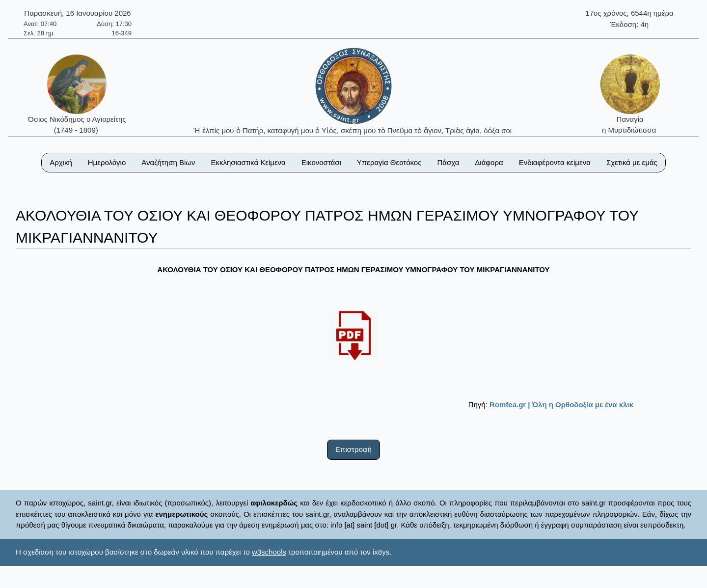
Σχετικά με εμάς (632, 162)
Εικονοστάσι (321, 162)
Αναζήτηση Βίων (168, 162)
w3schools (269, 552)
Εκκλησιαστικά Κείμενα (248, 162)
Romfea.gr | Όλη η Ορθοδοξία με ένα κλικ (561, 405)
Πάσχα (448, 162)
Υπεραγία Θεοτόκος (389, 162)
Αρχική (61, 162)
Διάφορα (489, 162)
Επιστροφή (353, 449)
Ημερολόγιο (107, 162)
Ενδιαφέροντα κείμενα (555, 162)
